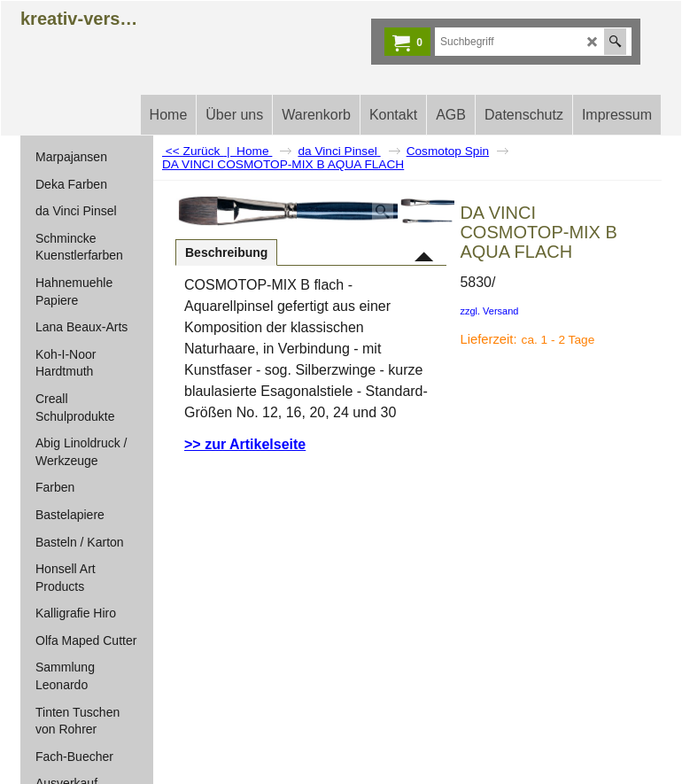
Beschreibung (226, 252)
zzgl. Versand (489, 311)
